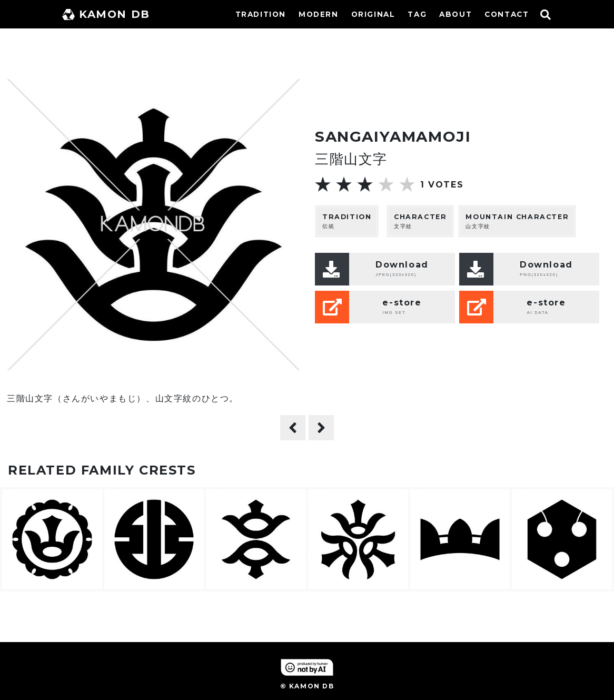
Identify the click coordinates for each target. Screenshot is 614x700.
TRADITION (261, 14)
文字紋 (420, 221)
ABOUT (455, 14)
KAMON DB (106, 14)
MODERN (319, 14)
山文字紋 (517, 221)
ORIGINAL (373, 14)
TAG (417, 14)
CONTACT (507, 14)
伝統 (347, 221)
